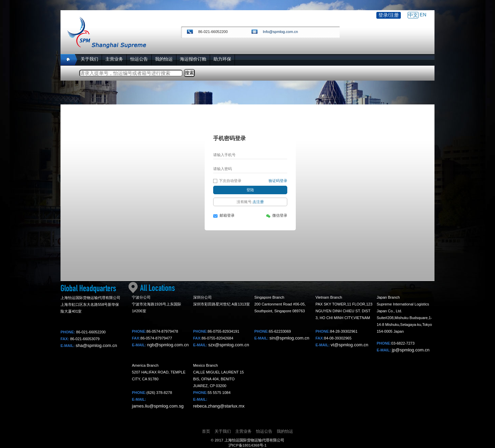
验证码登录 (278, 181)
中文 (413, 15)
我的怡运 (285, 431)
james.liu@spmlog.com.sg (158, 406)
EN (423, 15)
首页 (206, 431)
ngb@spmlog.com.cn (168, 345)
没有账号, (250, 202)
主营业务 (243, 431)
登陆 (250, 190)
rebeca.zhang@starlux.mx (219, 406)
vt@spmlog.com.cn (350, 345)
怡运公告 (264, 431)
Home (69, 60)
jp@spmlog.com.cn (411, 350)
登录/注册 (389, 15)
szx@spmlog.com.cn (229, 345)
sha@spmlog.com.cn (97, 345)
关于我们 (223, 431)
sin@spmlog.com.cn (289, 338)
